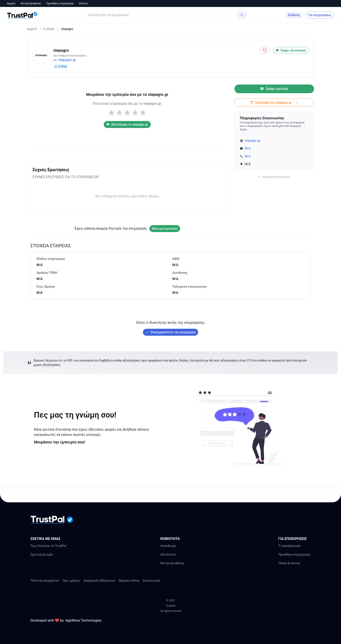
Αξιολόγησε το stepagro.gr (127, 124)
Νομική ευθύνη (129, 581)
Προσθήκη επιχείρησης (60, 3)
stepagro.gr (67, 60)
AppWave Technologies (84, 620)
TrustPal (170, 606)
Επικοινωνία (151, 581)
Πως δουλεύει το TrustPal (48, 546)
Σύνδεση (294, 15)
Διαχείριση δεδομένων (100, 581)
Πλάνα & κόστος (289, 563)
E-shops (49, 29)
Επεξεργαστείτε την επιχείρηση (170, 332)
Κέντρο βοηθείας (31, 3)
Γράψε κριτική (274, 89)
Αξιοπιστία (168, 554)
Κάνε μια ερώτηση (165, 229)
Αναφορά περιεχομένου (274, 177)
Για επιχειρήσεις (320, 15)
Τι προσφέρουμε (289, 546)
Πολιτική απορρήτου (45, 581)
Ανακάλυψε (168, 546)
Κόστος (84, 3)
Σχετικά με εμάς (42, 554)
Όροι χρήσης (71, 581)
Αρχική (11, 3)
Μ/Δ (248, 148)
